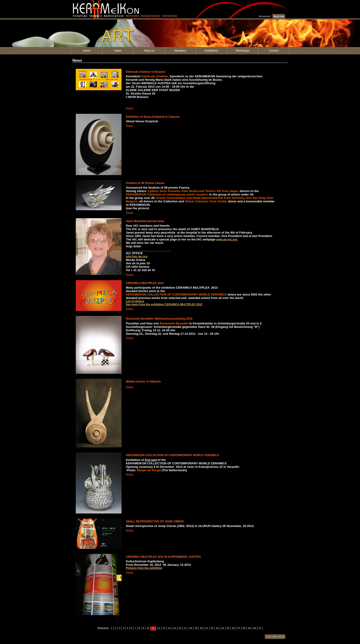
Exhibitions (211, 51)
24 (222, 628)
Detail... (131, 109)
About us (149, 51)
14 (169, 628)
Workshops (242, 51)
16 (180, 628)
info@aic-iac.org (137, 256)
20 (201, 628)
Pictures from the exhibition (144, 568)
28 (244, 628)
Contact (274, 51)
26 (233, 628)
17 (185, 628)
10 (148, 628)
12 (158, 628)
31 (260, 628)
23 (217, 628)
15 (174, 628)
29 (249, 628)
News (118, 51)
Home (87, 51)
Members (180, 51)
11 (153, 628)
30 (255, 628)
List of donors (135, 301)
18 (191, 628)
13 (164, 628)
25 (228, 628)
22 (212, 628)
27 (239, 628)
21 (207, 628)
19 (196, 628)
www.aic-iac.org (227, 240)
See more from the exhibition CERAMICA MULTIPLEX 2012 (164, 304)
